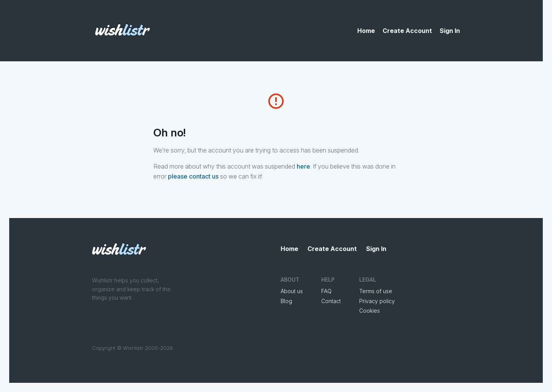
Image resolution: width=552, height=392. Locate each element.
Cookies (370, 311)
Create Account (407, 31)
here (303, 166)
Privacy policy (377, 301)
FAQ (326, 291)
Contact (331, 301)
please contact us (193, 176)
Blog (286, 301)
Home (366, 31)
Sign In (450, 31)
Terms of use (376, 291)
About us (292, 291)
